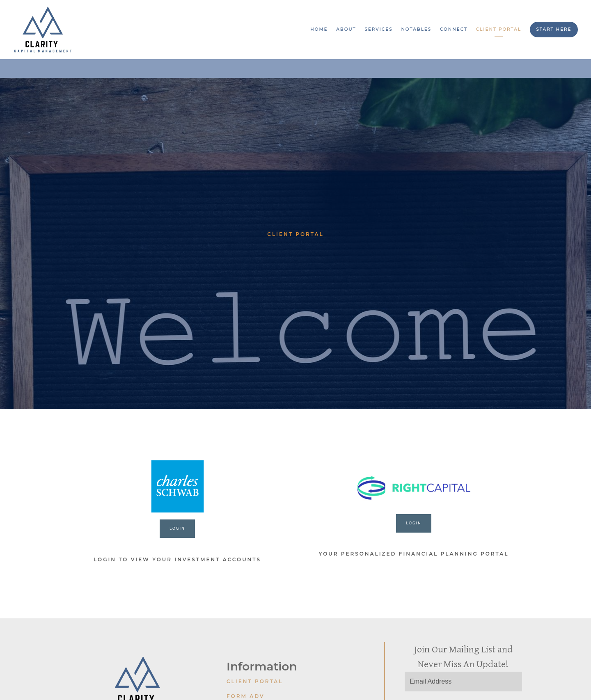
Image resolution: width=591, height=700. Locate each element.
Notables (416, 29)
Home (319, 29)
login (414, 523)
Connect (454, 29)
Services (378, 29)
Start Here (554, 29)
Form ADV (246, 696)
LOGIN (177, 528)
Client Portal (499, 29)
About (346, 29)
